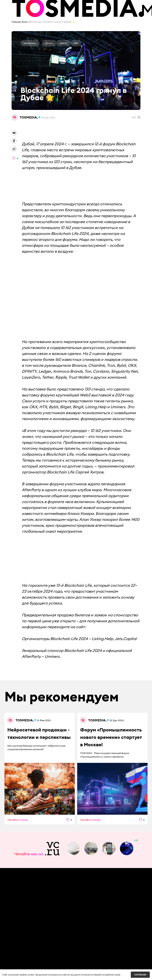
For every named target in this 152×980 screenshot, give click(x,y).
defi (76, 43)
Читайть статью (18, 820)
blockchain (30, 43)
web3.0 (63, 43)
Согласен (140, 975)
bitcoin (49, 43)
